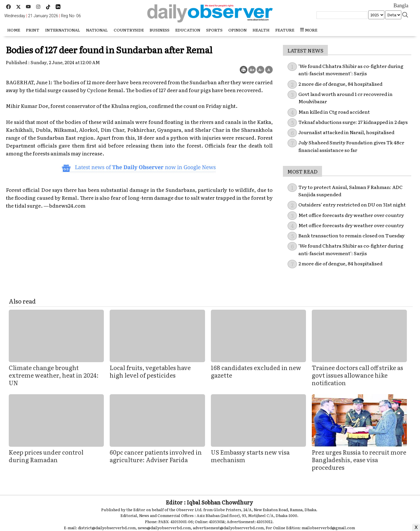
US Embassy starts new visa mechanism (250, 456)
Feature (285, 30)
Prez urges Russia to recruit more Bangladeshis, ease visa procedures (359, 460)
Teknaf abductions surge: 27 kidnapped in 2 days (353, 122)
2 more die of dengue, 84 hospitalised (340, 84)
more (309, 30)
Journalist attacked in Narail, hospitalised (346, 132)
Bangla (401, 6)
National (97, 30)
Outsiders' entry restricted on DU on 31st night (352, 204)
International (63, 30)
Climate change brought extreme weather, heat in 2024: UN (54, 375)
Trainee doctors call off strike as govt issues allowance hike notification (357, 375)
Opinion (238, 30)
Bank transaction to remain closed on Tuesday (351, 235)
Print (33, 30)
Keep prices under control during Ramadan (46, 456)
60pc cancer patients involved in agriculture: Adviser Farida (156, 456)
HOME (14, 30)
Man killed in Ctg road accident (334, 112)
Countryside (129, 30)
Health (261, 30)
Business (160, 30)
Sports (214, 30)
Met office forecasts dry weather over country (351, 215)
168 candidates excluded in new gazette (256, 371)
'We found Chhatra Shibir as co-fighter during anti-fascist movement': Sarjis (351, 70)
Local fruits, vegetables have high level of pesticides (150, 371)
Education (188, 30)
